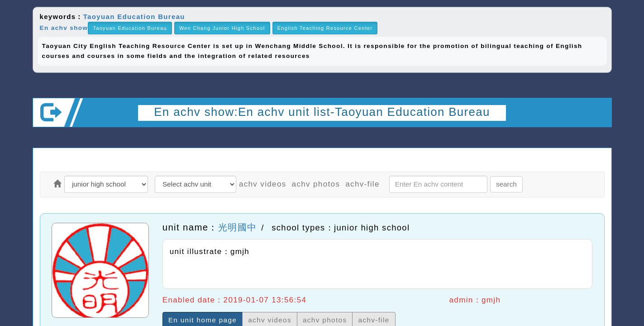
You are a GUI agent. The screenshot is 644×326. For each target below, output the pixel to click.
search (506, 184)
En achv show (64, 28)
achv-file (363, 184)
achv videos (263, 184)
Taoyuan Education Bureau (134, 17)
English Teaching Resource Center (325, 28)
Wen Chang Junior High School (222, 28)
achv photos (316, 184)
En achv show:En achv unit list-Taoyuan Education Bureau (322, 112)
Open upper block (597, 139)
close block (594, 20)
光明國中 (237, 227)
